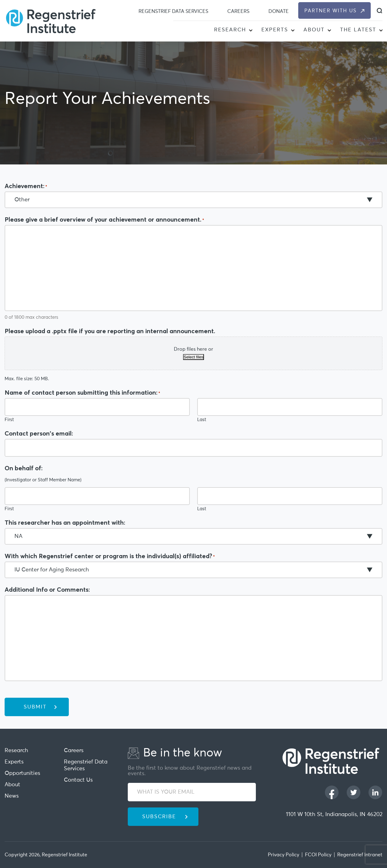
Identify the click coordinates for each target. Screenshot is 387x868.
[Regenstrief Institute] (51, 21)
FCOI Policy (318, 855)
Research (230, 30)
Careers (238, 11)
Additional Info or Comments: (47, 590)
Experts (275, 30)
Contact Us (78, 780)
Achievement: (26, 186)
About (314, 30)
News (12, 796)
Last (202, 420)
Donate (279, 11)
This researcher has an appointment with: (65, 523)
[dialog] (379, 11)
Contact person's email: (39, 433)
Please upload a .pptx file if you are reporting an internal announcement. (110, 331)
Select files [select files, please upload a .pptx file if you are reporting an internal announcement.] (193, 357)
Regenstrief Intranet (360, 855)
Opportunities (22, 773)
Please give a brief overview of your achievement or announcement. (104, 219)
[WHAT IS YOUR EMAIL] (192, 792)
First (9, 420)
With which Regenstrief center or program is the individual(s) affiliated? (110, 556)
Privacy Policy (283, 855)
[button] (250, 31)
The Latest (358, 30)
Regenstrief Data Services (173, 11)
